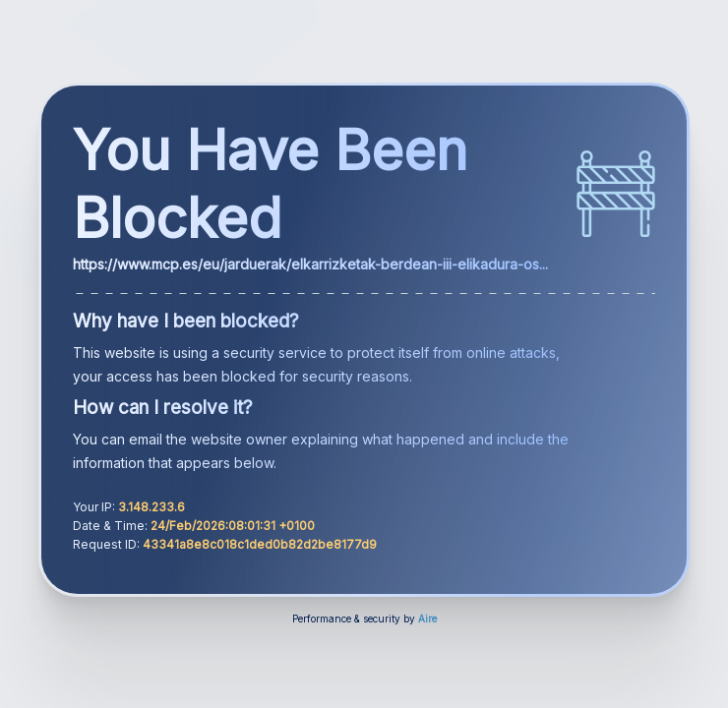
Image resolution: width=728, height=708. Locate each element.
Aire (427, 619)
